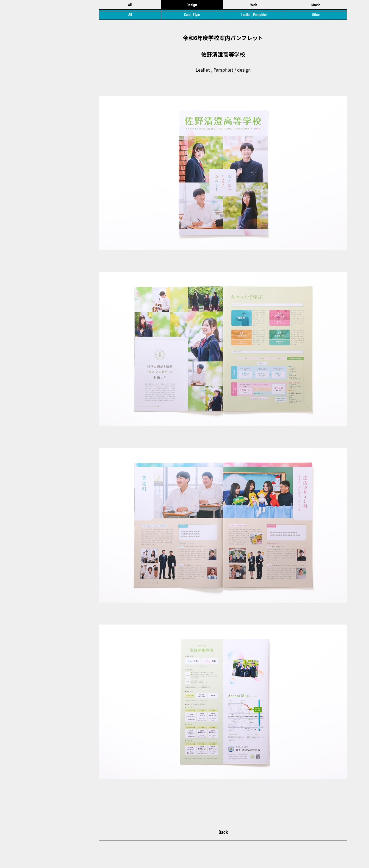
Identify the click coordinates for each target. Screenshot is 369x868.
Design (192, 5)
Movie (316, 5)
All (130, 5)
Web (254, 5)
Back (223, 834)
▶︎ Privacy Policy (32, 852)
